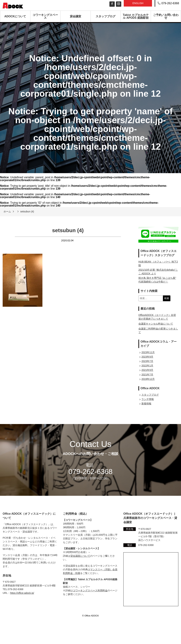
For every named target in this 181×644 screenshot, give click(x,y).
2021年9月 (147, 370)
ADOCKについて (15, 16)
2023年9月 (147, 357)
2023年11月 (148, 352)
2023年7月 (147, 361)
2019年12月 (148, 379)
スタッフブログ (106, 16)
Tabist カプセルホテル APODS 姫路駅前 (136, 16)
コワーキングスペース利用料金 (90, 590)
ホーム (7, 211)
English (138, 3)
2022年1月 (147, 366)
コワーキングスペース (45, 16)
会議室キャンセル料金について (156, 324)
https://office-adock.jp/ (22, 593)
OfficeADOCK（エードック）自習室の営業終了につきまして (157, 317)
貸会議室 (75, 16)
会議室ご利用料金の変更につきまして (158, 330)
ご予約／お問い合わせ (166, 16)
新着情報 (146, 404)
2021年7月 (147, 375)
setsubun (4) (27, 211)
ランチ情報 (148, 399)
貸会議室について (80, 556)
